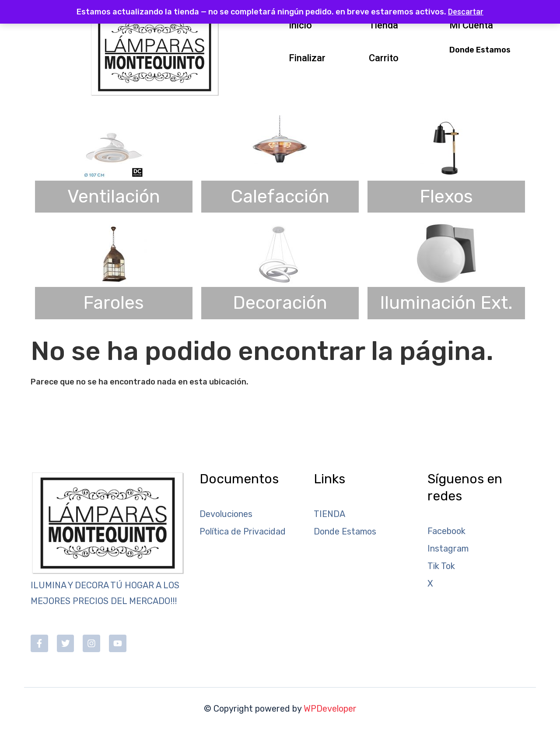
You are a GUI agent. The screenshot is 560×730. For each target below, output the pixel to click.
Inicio (300, 25)
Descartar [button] (466, 12)
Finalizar (307, 58)
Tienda (383, 25)
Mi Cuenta (471, 25)
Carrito (384, 58)
